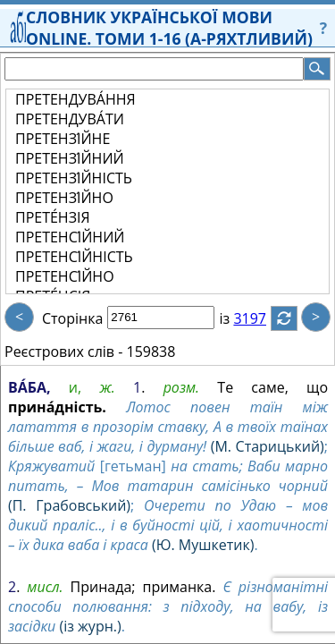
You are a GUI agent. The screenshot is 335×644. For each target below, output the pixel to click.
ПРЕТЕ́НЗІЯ (53, 217)
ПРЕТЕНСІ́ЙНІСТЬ (74, 257)
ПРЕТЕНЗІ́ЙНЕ (63, 139)
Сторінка (72, 318)
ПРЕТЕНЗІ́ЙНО (64, 198)
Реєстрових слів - (63, 352)
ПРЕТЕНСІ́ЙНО (65, 276)
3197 (260, 318)
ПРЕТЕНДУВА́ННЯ (75, 99)
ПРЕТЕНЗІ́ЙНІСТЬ (74, 178)
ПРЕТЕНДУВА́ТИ (70, 119)
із (235, 318)
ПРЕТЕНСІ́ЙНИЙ (70, 237)
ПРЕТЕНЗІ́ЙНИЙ (70, 158)
